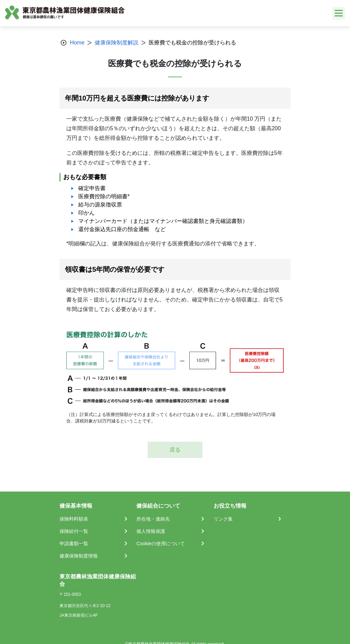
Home (77, 43)
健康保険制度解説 (117, 43)
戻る (175, 450)
